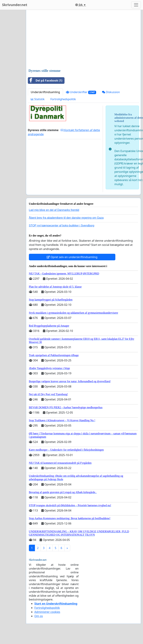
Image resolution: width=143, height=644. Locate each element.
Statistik (38, 99)
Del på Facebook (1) (45, 80)
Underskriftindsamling (45, 92)
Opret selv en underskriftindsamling (72, 257)
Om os (39, 616)
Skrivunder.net (15, 5)
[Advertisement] (79, 40)
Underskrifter (81, 92)
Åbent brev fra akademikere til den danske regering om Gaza (66, 218)
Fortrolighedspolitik (63, 99)
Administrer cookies (47, 612)
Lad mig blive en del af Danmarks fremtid (54, 210)
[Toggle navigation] (136, 5)
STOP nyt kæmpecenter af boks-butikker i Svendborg (62, 226)
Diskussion (111, 92)
